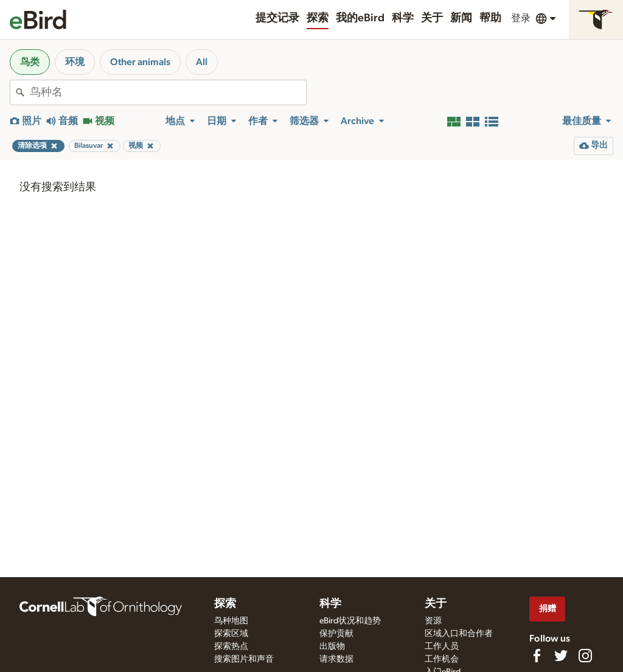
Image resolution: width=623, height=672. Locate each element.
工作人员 (442, 646)
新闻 (461, 18)
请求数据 (336, 659)
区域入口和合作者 (459, 634)
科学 (403, 18)
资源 (433, 621)
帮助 (490, 18)
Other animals (140, 62)
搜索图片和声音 (244, 659)
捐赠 (548, 608)
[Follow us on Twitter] (561, 656)
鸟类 (30, 62)
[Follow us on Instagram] (585, 656)
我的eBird (360, 18)
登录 (521, 18)
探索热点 (231, 646)
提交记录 (277, 18)
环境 (75, 62)
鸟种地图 (231, 621)
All (202, 62)
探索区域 (231, 634)
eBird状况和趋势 (350, 621)
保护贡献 (336, 634)
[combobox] (168, 92)
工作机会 (442, 659)
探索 (318, 18)
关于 (432, 18)
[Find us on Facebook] (537, 656)
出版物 (332, 646)
